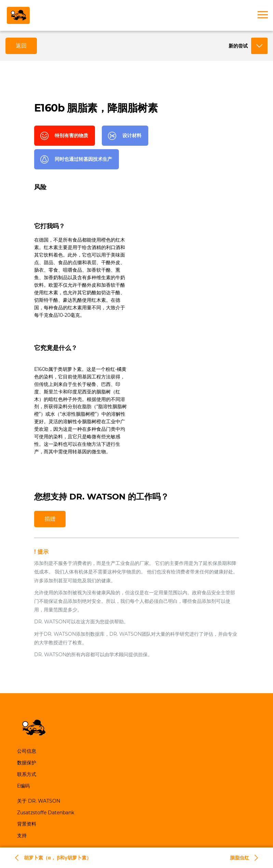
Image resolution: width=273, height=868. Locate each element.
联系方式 (27, 774)
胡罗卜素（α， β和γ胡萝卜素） (58, 858)
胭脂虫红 (240, 858)
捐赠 (50, 519)
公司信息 (27, 751)
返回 (21, 46)
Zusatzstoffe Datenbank (46, 813)
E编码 (23, 786)
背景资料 (27, 824)
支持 (22, 835)
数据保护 (27, 763)
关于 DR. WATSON (39, 801)
